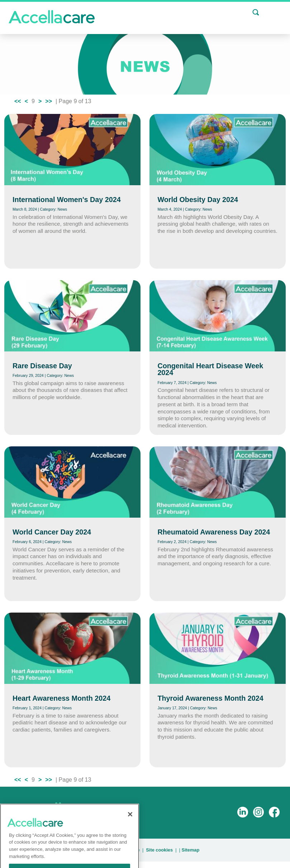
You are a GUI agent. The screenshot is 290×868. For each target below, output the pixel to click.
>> (49, 101)
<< (18, 101)
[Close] (130, 825)
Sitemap (190, 850)
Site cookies (159, 850)
